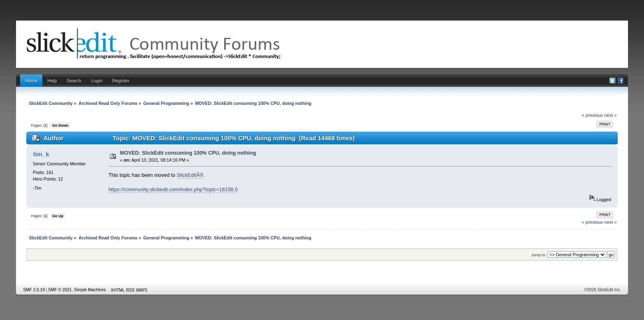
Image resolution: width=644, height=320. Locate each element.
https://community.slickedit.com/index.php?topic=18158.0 (173, 190)
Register (121, 81)
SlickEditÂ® (190, 175)
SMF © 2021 (60, 290)
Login (97, 81)
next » (611, 115)
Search (74, 81)
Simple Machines (90, 290)
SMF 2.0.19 (34, 290)
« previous (592, 115)
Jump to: (539, 255)
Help (52, 81)
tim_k (41, 154)
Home (31, 81)
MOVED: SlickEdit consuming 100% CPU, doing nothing (188, 153)
